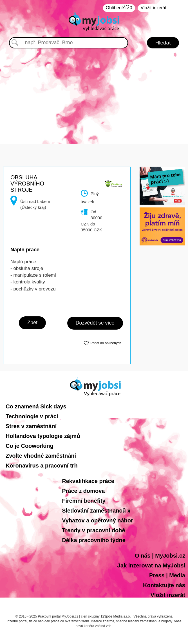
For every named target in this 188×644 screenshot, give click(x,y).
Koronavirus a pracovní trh (42, 466)
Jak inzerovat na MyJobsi (151, 565)
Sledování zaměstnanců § (96, 511)
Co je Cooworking (30, 446)
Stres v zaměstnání (31, 426)
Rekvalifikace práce (88, 481)
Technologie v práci (32, 416)
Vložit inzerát (154, 8)
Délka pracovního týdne (94, 540)
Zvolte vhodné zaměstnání (41, 456)
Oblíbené (119, 8)
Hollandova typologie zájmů (43, 436)
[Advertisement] (94, 91)
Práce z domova (83, 491)
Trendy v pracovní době (94, 530)
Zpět (32, 323)
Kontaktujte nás (164, 585)
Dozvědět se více (95, 323)
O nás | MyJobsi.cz (160, 556)
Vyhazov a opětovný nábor (98, 520)
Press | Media (167, 575)
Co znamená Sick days (36, 406)
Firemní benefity (84, 501)
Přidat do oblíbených (106, 343)
